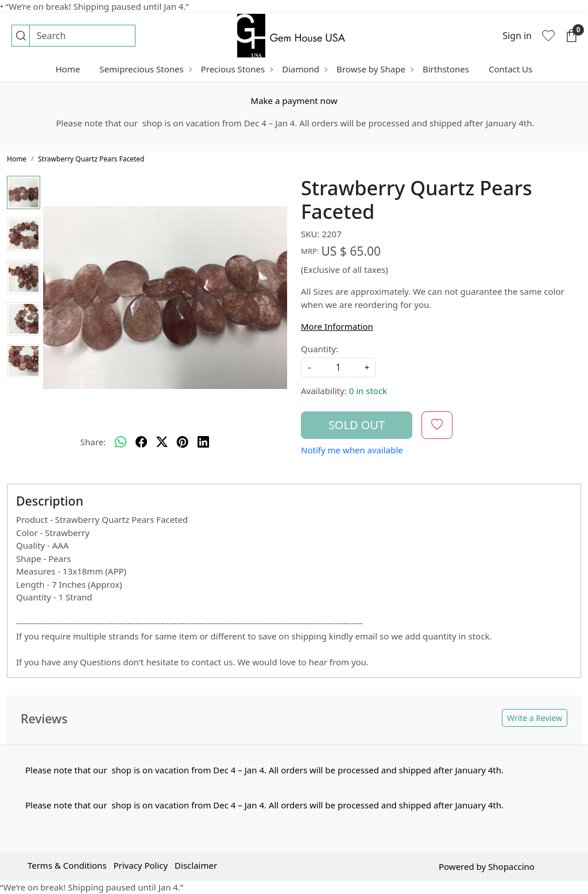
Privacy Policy (140, 865)
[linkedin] (203, 442)
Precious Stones (237, 69)
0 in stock (368, 391)
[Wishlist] (548, 36)
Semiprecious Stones (145, 69)
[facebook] (141, 442)
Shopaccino (511, 866)
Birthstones (446, 69)
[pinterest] (183, 442)
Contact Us (510, 69)
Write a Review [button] (535, 718)
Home (68, 69)
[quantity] (338, 367)
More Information (337, 326)
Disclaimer (196, 865)
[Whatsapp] (121, 442)
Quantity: (320, 349)
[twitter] (162, 442)
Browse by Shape (375, 69)
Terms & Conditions (67, 865)
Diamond (304, 69)
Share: (93, 442)
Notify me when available (352, 450)
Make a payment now (294, 101)
